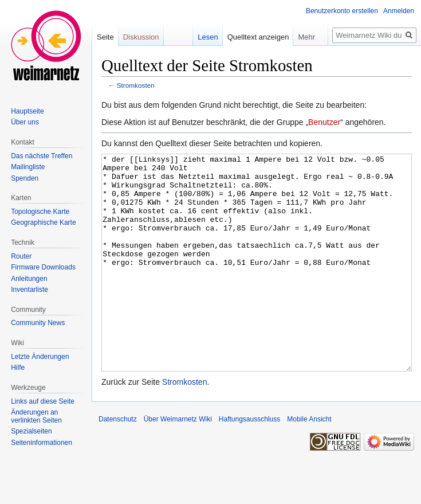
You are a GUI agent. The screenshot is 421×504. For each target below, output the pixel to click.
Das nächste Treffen (42, 156)
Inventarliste (29, 290)
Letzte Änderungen (40, 357)
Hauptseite (27, 111)
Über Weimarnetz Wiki (178, 462)
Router (21, 256)
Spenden (25, 178)
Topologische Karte (40, 212)
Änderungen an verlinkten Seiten (36, 416)
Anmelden (399, 11)
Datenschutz (118, 462)
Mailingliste (28, 167)
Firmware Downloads (43, 267)
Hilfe (18, 368)
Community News (38, 323)
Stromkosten (136, 85)
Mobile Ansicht (309, 462)
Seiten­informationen (42, 443)
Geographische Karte (43, 222)
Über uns (25, 122)
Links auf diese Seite (43, 401)
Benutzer (324, 122)
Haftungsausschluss (249, 462)
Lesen (208, 37)
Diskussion (141, 37)
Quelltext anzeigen (258, 37)
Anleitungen (29, 279)
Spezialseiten (31, 431)
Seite (105, 37)
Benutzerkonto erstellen (342, 11)
